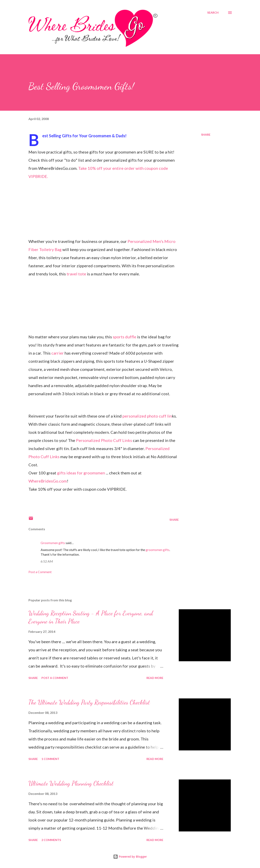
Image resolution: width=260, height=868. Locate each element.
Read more (155, 678)
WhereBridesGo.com (48, 481)
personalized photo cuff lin (147, 416)
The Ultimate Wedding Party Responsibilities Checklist (89, 702)
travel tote (77, 274)
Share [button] (206, 135)
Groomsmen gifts (53, 543)
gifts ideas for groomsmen (81, 473)
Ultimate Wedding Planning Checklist (71, 783)
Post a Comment (40, 572)
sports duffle (125, 337)
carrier (58, 353)
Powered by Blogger (130, 857)
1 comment (50, 759)
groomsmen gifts (158, 550)
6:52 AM (47, 561)
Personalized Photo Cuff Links (104, 440)
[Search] (213, 13)
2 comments (51, 840)
